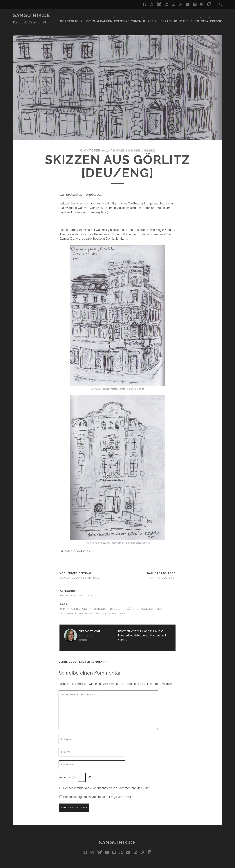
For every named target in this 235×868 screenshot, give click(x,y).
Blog (193, 15)
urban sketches (113, 605)
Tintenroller (89, 605)
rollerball (68, 605)
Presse (217, 15)
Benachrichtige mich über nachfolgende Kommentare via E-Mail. (107, 779)
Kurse (147, 15)
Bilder (151, 142)
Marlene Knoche (126, 142)
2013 (63, 600)
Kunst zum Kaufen (95, 15)
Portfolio (69, 15)
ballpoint (118, 600)
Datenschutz (145, 864)
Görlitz (133, 600)
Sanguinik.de (32, 15)
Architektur (99, 600)
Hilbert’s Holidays (170, 15)
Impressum (124, 864)
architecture (78, 600)
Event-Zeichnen (126, 15)
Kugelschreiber (152, 600)
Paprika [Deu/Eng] (162, 569)
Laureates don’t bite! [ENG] (80, 569)
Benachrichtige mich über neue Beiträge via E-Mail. (97, 788)
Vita (204, 15)
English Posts (82, 587)
